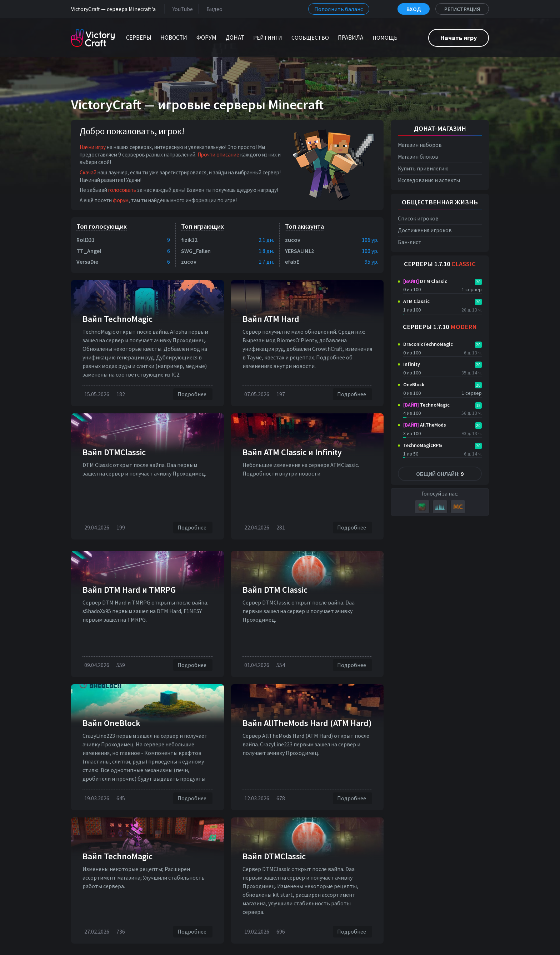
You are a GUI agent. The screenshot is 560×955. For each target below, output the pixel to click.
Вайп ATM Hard (271, 319)
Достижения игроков (425, 230)
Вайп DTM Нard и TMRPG (129, 590)
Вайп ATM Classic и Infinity (292, 452)
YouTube (181, 9)
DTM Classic (425, 281)
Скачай (88, 172)
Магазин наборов (420, 145)
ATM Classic (416, 301)
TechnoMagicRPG (423, 445)
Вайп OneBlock (111, 723)
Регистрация (462, 9)
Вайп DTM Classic (275, 590)
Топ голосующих (102, 226)
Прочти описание (218, 155)
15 (478, 405)
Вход (414, 9)
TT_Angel (89, 251)
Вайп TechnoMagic (117, 319)
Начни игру (93, 147)
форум (121, 200)
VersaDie (87, 262)
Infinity (412, 364)
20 (478, 282)
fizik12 (189, 240)
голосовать (122, 190)
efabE (292, 262)
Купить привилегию (423, 168)
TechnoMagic (426, 405)
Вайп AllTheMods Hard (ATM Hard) (307, 723)
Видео (213, 9)
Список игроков (418, 218)
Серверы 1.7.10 (440, 264)
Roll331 (86, 240)
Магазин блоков (418, 157)
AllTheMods (425, 425)
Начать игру (459, 38)
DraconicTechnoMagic (428, 344)
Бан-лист (409, 242)
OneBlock (414, 384)
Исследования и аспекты (429, 180)
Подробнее (193, 394)
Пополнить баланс (339, 9)
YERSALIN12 (299, 251)
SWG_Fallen (196, 251)
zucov (189, 262)
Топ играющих (202, 226)
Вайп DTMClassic (114, 452)
